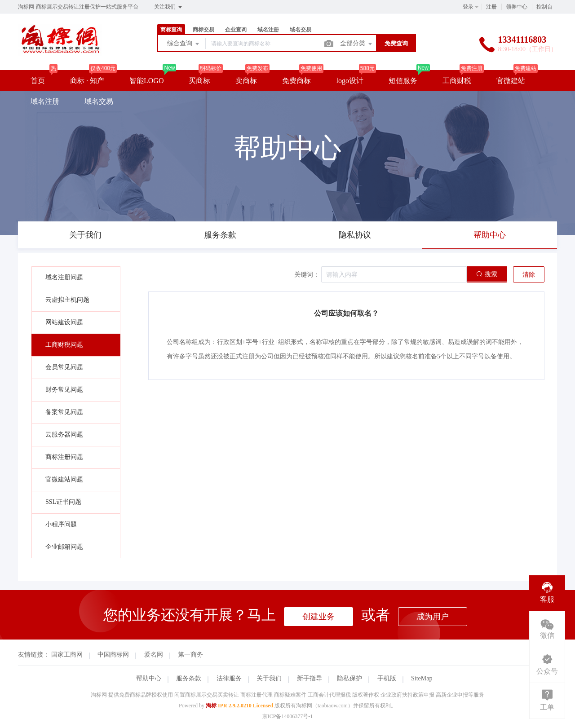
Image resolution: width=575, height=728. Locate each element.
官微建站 (511, 81)
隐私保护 (349, 678)
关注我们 (169, 7)
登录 (468, 7)
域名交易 (301, 30)
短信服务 (403, 81)
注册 (491, 7)
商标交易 (203, 30)
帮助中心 (149, 678)
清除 (529, 275)
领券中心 (517, 7)
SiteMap (422, 678)
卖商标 (246, 81)
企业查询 (236, 30)
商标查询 (171, 30)
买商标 (199, 81)
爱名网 (154, 655)
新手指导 (310, 678)
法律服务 (229, 678)
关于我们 (269, 678)
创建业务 (318, 617)
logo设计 (349, 81)
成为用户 (433, 617)
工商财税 (457, 81)
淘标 (211, 706)
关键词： (307, 275)
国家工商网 (67, 655)
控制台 (544, 7)
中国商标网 (113, 655)
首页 (38, 81)
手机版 (387, 678)
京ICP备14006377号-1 (288, 716)
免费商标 (296, 81)
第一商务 (190, 655)
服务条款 (189, 678)
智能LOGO (146, 81)
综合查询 (184, 44)
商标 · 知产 (87, 81)
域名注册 (268, 30)
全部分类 (357, 44)
